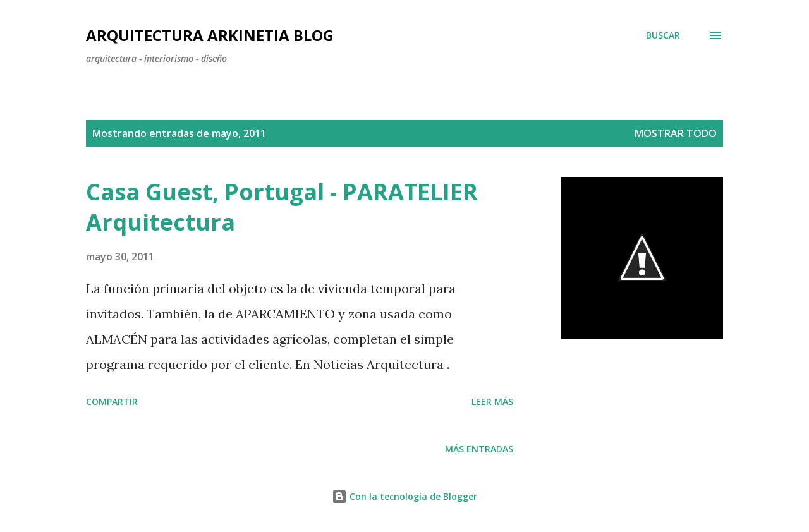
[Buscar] (663, 35)
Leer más (492, 402)
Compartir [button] (112, 402)
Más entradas (479, 449)
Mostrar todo (676, 133)
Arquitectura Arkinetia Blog (210, 35)
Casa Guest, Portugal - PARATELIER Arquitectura (282, 207)
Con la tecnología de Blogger (404, 496)
